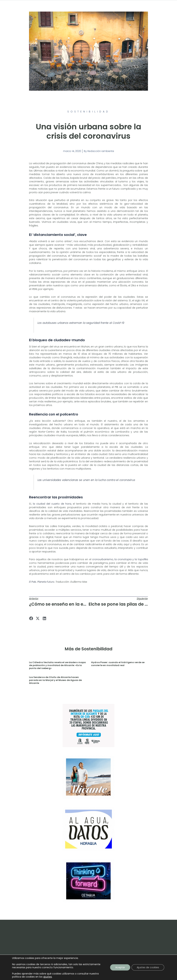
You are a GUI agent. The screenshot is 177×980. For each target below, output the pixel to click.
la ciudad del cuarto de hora (52, 504)
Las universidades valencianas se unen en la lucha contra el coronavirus (86, 480)
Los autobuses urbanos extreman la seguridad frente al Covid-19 (81, 323)
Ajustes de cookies (148, 967)
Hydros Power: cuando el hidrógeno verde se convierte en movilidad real (118, 664)
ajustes (48, 977)
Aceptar (120, 967)
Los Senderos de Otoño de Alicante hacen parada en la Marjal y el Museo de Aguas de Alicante (55, 680)
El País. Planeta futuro (42, 582)
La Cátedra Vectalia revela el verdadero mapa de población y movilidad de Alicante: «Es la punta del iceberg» (57, 665)
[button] (31, 618)
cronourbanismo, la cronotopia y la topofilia (120, 559)
